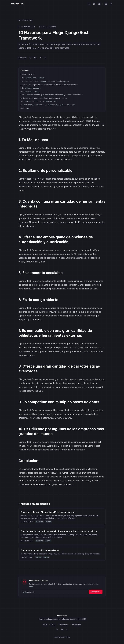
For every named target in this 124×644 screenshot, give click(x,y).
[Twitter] (99, 4)
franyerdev (17, 4)
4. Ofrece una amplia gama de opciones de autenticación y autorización (49, 85)
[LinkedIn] (94, 4)
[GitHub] (89, 4)
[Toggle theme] (111, 4)
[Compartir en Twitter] (30, 58)
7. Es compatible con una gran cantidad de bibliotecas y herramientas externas (52, 95)
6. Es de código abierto (30, 91)
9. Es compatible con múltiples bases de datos (39, 101)
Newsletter (64, 624)
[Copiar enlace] (45, 58)
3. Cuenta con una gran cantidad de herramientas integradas (45, 81)
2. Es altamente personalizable (33, 78)
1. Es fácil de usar (27, 74)
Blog (53, 624)
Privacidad (77, 624)
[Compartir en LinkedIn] (35, 58)
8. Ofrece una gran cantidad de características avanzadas (44, 98)
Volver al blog (26, 20)
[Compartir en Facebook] (40, 58)
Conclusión (25, 108)
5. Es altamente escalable (31, 88)
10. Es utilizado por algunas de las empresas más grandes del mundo (48, 105)
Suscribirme (96, 592)
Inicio (45, 624)
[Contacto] (106, 4)
